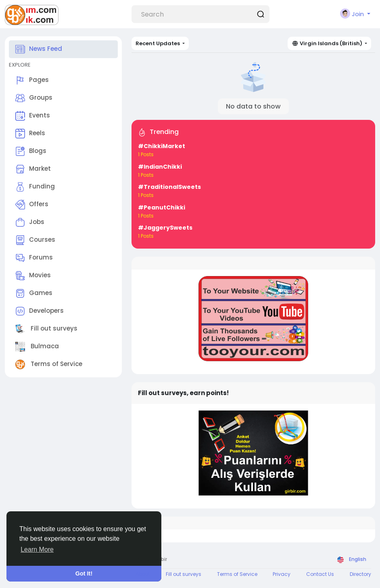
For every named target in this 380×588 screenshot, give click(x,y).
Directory (360, 574)
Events (33, 116)
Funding (35, 187)
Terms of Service (49, 364)
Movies (33, 276)
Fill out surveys (46, 329)
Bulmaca (37, 347)
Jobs (30, 222)
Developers (40, 311)
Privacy (282, 574)
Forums (34, 258)
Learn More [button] (37, 549)
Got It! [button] (84, 573)
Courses (35, 240)
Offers (32, 205)
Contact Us (320, 574)
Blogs (31, 151)
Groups (34, 98)
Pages (32, 80)
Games (34, 293)
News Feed (39, 49)
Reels (30, 134)
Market (33, 169)
